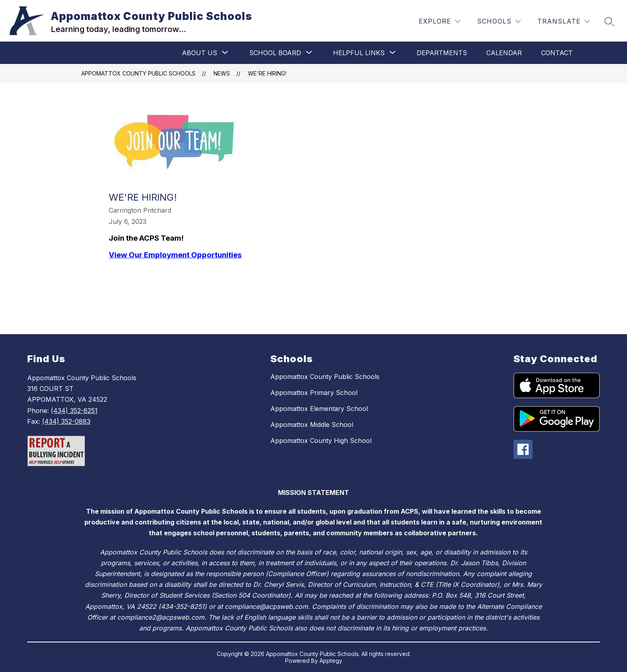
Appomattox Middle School (312, 425)
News (222, 73)
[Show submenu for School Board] (275, 53)
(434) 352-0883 (66, 421)
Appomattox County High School (321, 441)
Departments (442, 53)
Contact (557, 53)
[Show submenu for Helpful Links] (359, 53)
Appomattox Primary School (314, 393)
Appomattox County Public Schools (138, 73)
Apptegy (331, 661)
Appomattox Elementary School (319, 409)
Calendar (504, 53)
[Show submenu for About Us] (200, 53)
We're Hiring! (267, 73)
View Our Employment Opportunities (175, 255)
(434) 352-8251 (74, 411)
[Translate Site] (564, 21)
